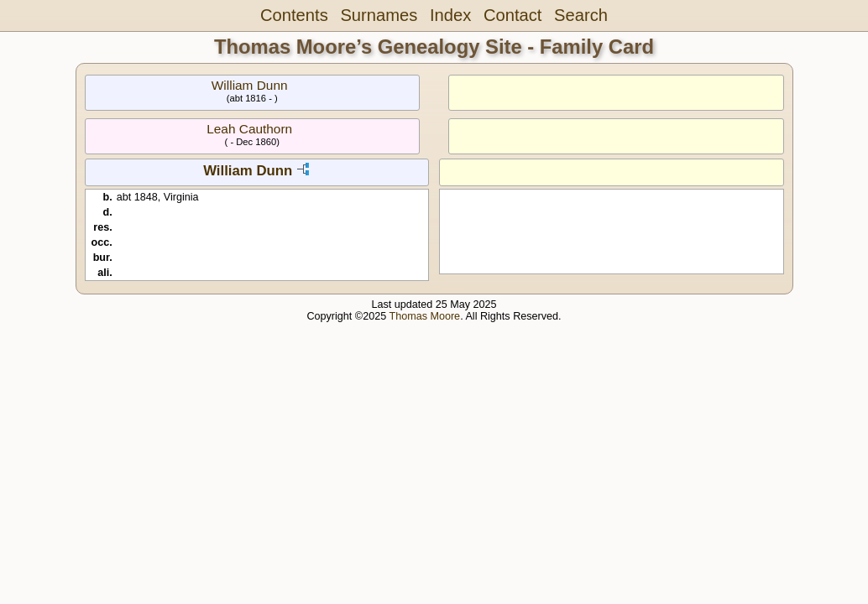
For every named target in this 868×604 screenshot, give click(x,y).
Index (450, 15)
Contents (294, 15)
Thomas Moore (424, 316)
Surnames (379, 15)
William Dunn (250, 85)
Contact (512, 15)
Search (581, 15)
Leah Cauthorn (249, 129)
